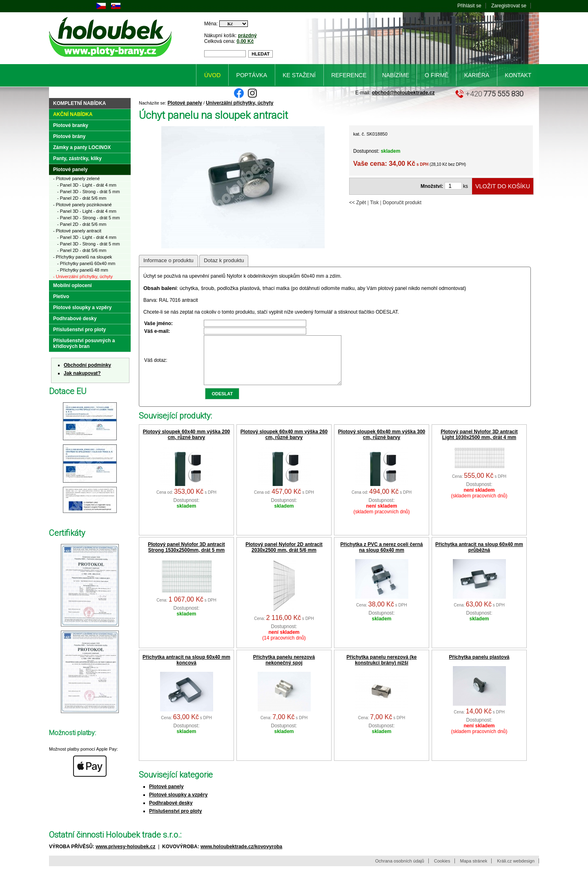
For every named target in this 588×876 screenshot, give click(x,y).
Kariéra (477, 75)
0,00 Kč (245, 41)
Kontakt (518, 75)
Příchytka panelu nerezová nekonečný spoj (284, 670)
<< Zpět (357, 203)
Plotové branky (71, 125)
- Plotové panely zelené (76, 178)
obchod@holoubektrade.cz (403, 93)
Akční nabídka (73, 114)
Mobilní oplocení (72, 285)
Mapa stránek (474, 871)
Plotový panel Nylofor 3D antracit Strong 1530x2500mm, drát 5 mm (186, 557)
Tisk (374, 203)
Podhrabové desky (171, 813)
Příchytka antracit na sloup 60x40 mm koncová (186, 670)
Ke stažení (299, 75)
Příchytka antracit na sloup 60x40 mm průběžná (479, 557)
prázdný (247, 36)
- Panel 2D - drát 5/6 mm (82, 198)
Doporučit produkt (402, 203)
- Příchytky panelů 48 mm (83, 270)
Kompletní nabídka (79, 103)
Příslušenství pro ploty (175, 821)
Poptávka (252, 75)
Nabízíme (396, 75)
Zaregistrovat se (509, 6)
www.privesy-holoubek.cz (125, 856)
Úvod (212, 75)
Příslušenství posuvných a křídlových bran (84, 343)
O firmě (437, 75)
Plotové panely (185, 103)
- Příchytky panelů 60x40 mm (86, 263)
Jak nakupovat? (82, 373)
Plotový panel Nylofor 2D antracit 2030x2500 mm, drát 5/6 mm (284, 557)
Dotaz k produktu (224, 260)
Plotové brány (69, 136)
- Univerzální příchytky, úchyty (83, 276)
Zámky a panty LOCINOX (82, 147)
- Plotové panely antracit (77, 231)
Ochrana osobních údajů (400, 871)
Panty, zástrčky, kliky (77, 158)
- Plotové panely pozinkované (82, 205)
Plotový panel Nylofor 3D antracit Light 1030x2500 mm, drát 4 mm (479, 444)
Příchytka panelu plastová (479, 667)
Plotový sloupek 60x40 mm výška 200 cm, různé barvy (186, 444)
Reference (349, 75)
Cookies (442, 871)
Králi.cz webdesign (516, 871)
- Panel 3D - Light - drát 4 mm (87, 185)
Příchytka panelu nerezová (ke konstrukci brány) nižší (381, 670)
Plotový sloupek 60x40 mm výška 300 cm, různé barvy (382, 444)
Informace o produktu (168, 260)
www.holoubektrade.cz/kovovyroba (241, 856)
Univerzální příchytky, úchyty (239, 103)
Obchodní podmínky (87, 365)
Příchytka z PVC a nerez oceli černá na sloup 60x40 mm (381, 557)
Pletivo (61, 296)
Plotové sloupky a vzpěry (178, 805)
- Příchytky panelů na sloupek (82, 257)
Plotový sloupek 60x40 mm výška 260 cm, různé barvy (284, 444)
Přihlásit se (469, 6)
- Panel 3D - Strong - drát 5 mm (88, 192)
